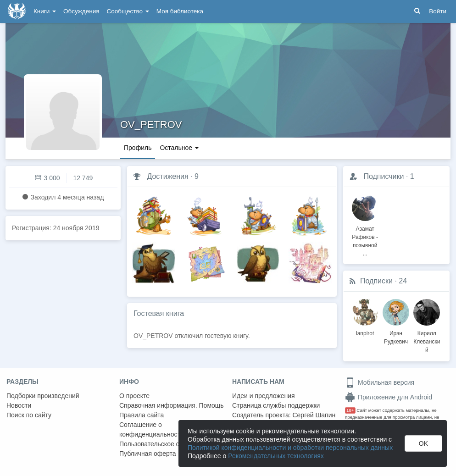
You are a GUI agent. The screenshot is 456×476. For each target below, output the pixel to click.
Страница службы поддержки (276, 405)
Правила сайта (142, 415)
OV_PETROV (151, 125)
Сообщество (128, 11)
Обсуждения (81, 11)
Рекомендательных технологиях (276, 456)
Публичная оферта (148, 454)
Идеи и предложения (264, 396)
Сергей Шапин (314, 415)
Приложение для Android (389, 397)
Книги (45, 11)
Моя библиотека (180, 11)
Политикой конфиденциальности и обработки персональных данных (290, 448)
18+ (350, 410)
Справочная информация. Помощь (172, 405)
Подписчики (384, 176)
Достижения (167, 176)
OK (423, 443)
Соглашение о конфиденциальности (152, 429)
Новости (19, 405)
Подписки (376, 281)
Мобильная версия (380, 382)
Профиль (138, 148)
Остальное (179, 148)
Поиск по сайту (29, 415)
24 (403, 281)
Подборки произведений (43, 396)
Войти (438, 11)
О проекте (134, 396)
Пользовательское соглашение (166, 444)
